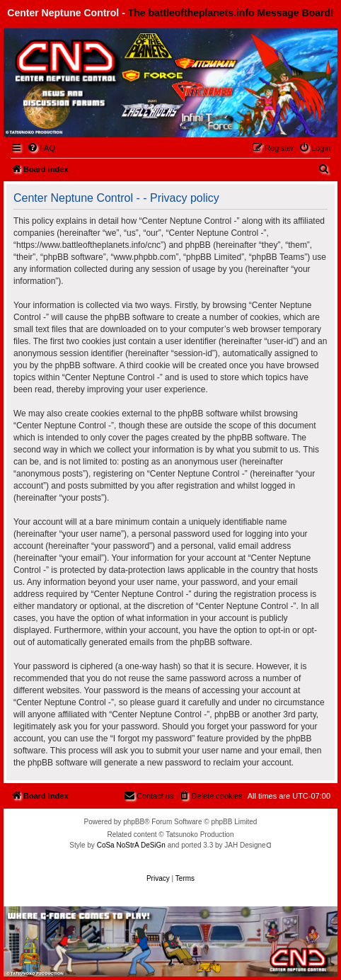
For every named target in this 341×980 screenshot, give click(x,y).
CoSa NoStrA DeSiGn (131, 845)
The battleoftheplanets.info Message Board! (231, 13)
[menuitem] (41, 148)
